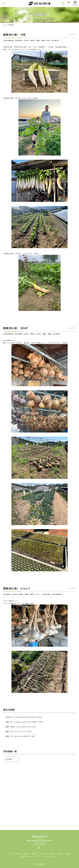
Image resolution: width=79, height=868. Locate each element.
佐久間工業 (55, 40)
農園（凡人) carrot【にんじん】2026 (19, 731)
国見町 (33, 40)
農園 (43, 40)
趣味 (38, 40)
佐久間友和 (19, 40)
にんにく (38, 594)
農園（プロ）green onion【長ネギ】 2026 (20, 736)
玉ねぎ (39, 334)
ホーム (5, 25)
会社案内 (26, 854)
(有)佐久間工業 (40, 864)
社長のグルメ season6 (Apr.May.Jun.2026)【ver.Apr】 (24, 717)
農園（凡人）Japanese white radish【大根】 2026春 (24, 722)
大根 (48, 40)
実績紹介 (34, 854)
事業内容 (59, 854)
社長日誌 (51, 854)
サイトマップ (37, 856)
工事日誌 (43, 854)
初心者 (26, 40)
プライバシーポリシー (50, 856)
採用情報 (68, 854)
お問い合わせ (26, 856)
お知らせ (18, 854)
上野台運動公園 (9, 40)
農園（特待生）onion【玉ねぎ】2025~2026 (21, 727)
